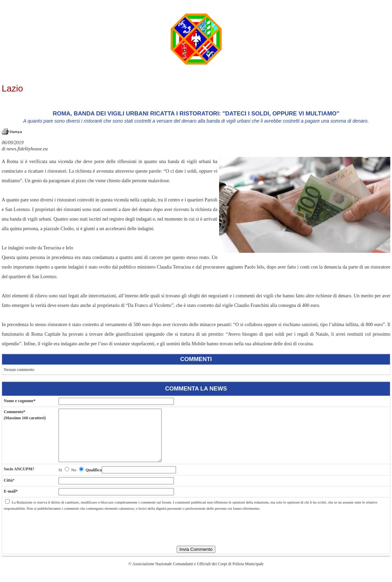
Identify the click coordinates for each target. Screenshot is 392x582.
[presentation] (196, 536)
